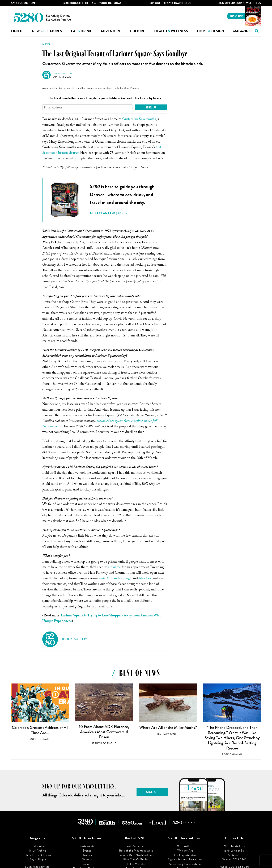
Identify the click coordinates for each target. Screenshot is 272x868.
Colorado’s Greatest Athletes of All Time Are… (40, 730)
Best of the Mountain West (136, 851)
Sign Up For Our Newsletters (239, 3)
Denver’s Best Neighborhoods (136, 855)
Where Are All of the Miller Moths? (168, 727)
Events (87, 851)
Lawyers (87, 864)
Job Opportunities (185, 855)
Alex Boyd (146, 579)
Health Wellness (171, 31)
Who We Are (185, 851)
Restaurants (87, 846)
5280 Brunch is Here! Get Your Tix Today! (92, 3)
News (46, 45)
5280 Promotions (24, 3)
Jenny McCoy (63, 74)
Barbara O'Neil (168, 734)
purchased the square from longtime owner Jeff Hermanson (100, 424)
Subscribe (236, 16)
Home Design (211, 31)
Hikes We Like (136, 864)
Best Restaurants (136, 846)
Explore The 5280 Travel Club (170, 3)
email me (114, 568)
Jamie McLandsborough (115, 579)
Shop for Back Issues (38, 855)
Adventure (111, 31)
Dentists (87, 855)
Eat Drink (81, 31)
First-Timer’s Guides (136, 859)
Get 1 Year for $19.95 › (108, 213)
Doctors (87, 859)
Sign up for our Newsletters (185, 859)
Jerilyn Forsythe (104, 743)
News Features (47, 31)
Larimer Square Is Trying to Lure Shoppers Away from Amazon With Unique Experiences (102, 619)
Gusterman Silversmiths (139, 120)
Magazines (243, 31)
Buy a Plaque (38, 859)
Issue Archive (38, 851)
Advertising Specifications (185, 864)
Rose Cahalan (232, 754)
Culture (138, 31)
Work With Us (185, 846)
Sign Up (151, 107)
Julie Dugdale (40, 739)
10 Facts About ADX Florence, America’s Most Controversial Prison (104, 732)
